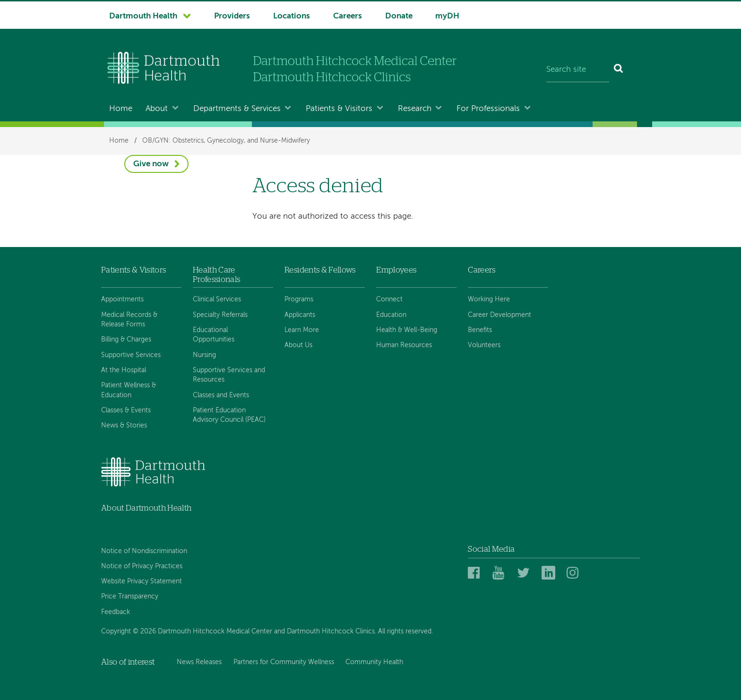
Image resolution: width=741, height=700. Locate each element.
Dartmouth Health (143, 16)
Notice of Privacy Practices (142, 566)
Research (415, 109)
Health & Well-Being (407, 330)
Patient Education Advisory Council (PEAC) (229, 415)
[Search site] (578, 70)
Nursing (204, 355)
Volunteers (484, 345)
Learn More (302, 330)
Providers (232, 16)
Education (391, 315)
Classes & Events (126, 410)
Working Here (489, 299)
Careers (348, 16)
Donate (399, 16)
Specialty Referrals (220, 315)
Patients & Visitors (339, 109)
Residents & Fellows (320, 270)
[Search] (619, 70)
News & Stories (124, 426)
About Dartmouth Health (146, 508)
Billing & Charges (126, 340)
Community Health (374, 662)
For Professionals (488, 109)
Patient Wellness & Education (129, 390)
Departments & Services (237, 109)
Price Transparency (130, 597)
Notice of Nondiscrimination (144, 551)
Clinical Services (217, 299)
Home (121, 109)
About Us (298, 345)
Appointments (122, 299)
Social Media (491, 549)
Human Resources (404, 345)
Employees (396, 270)
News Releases (199, 662)
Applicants (300, 315)
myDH (447, 16)
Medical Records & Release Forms (129, 320)
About (157, 109)
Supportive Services (131, 355)
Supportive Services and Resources (229, 375)
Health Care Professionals (216, 275)
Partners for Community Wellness (284, 662)
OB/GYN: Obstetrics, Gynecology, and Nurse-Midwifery (226, 141)
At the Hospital (124, 370)
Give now (151, 164)
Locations (292, 16)
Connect (389, 299)
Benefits (480, 330)
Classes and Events (221, 395)
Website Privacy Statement (142, 581)
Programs (299, 299)
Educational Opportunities (214, 335)
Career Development (500, 315)
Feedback (116, 612)
